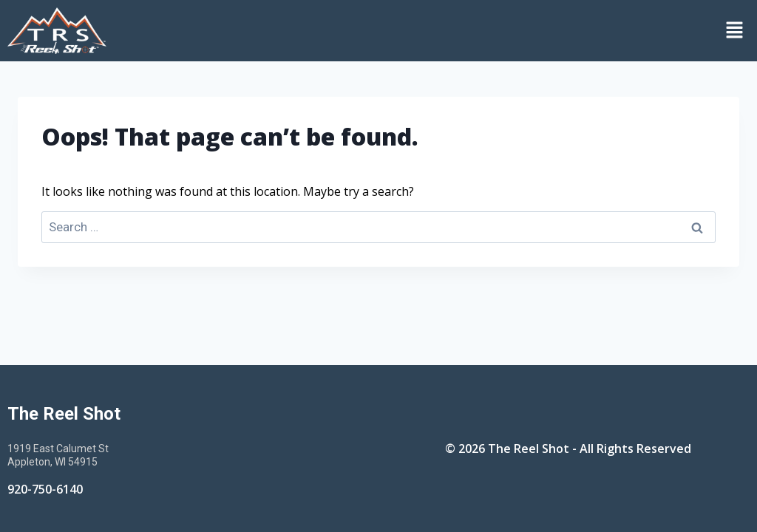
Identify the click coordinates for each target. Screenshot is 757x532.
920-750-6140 (45, 489)
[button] (435, 30)
